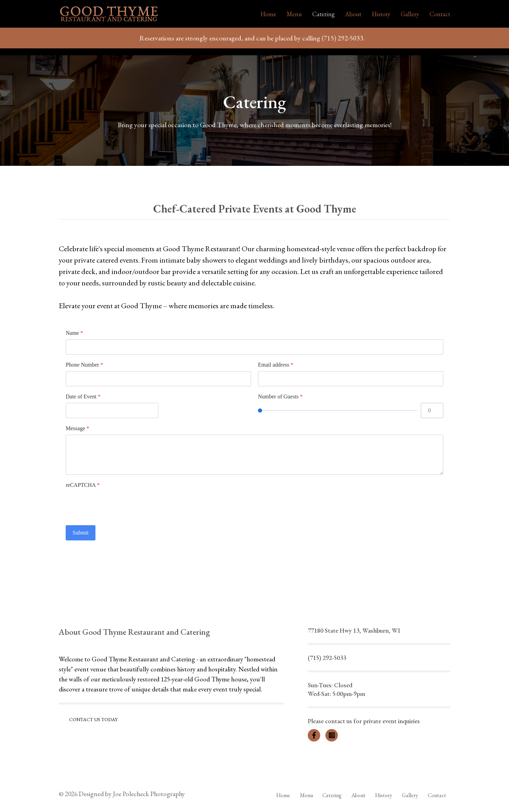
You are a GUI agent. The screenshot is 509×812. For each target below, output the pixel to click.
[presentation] (118, 505)
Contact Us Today (93, 719)
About (353, 14)
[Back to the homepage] (109, 14)
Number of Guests (280, 396)
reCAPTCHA (83, 485)
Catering (323, 14)
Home (268, 14)
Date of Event (83, 396)
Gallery (410, 14)
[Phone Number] (158, 379)
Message (77, 428)
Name (74, 333)
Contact (440, 14)
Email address (276, 365)
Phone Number (84, 365)
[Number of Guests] (338, 410)
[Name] (254, 347)
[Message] (254, 455)
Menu (294, 14)
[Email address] (351, 379)
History (381, 14)
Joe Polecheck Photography (149, 794)
